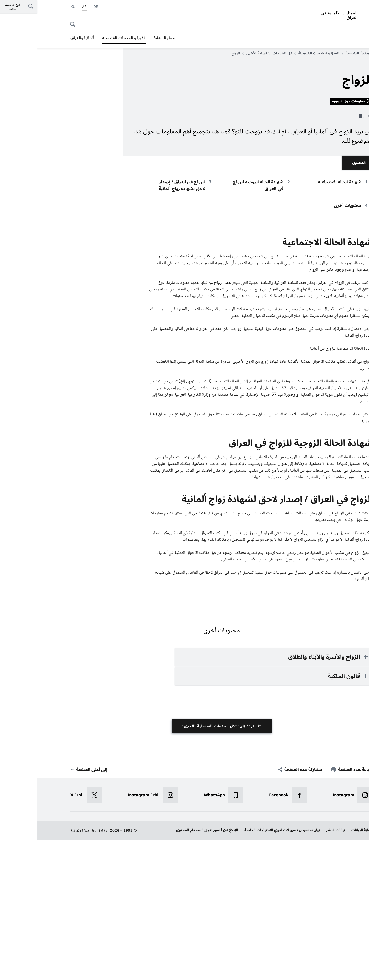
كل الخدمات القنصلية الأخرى (230, 53)
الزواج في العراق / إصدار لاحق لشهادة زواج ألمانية (145, 325)
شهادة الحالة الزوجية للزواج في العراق (221, 325)
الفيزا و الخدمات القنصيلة (87, 38)
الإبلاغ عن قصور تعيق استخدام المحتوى (170, 970)
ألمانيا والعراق (45, 38)
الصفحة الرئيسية (320, 53)
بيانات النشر (298, 970)
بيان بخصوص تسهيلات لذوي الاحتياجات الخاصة (245, 970)
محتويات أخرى (310, 346)
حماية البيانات (325, 970)
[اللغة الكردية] (36, 7)
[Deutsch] (58, 7)
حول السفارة (127, 38)
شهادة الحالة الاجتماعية (302, 322)
